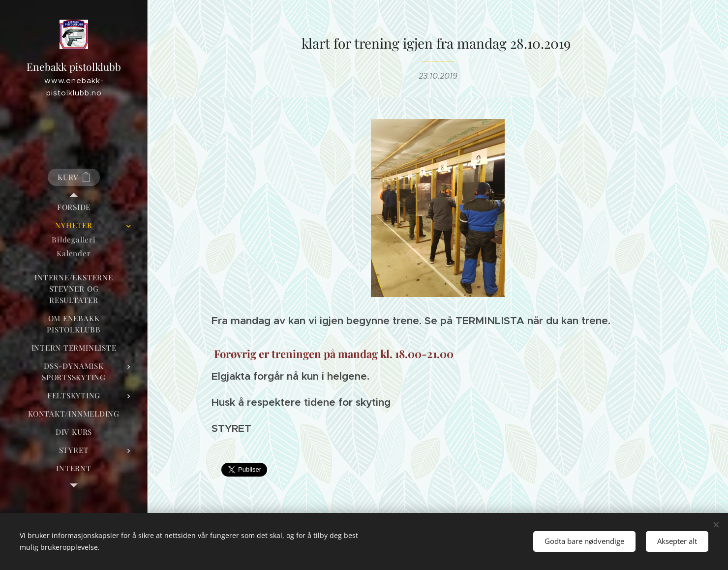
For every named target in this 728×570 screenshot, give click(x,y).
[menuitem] (74, 207)
